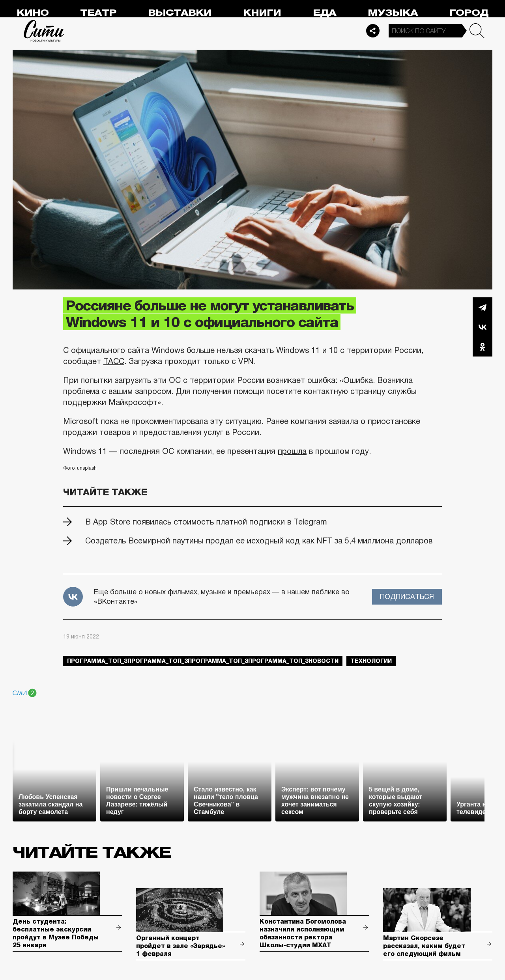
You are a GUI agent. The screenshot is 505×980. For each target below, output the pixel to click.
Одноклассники (483, 347)
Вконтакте (483, 327)
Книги (262, 13)
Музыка (393, 13)
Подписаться (407, 597)
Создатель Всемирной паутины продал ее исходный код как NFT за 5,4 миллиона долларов (259, 541)
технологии (371, 661)
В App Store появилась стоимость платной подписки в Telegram (206, 522)
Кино (33, 13)
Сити (44, 31)
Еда (325, 13)
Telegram (483, 307)
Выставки (180, 13)
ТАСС (114, 361)
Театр (98, 13)
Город (469, 13)
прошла (292, 451)
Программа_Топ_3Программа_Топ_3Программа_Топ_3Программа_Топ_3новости (203, 661)
